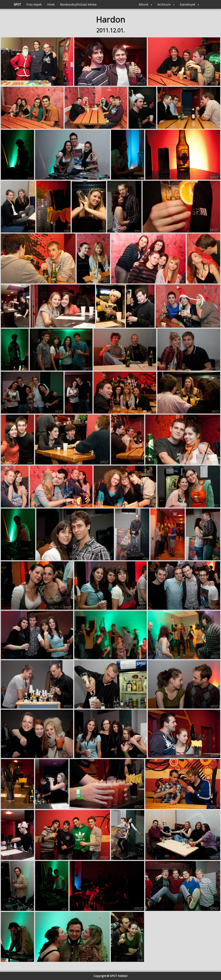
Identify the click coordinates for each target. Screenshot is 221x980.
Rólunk (145, 4)
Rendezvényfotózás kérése (78, 4)
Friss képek (34, 4)
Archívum (166, 4)
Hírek (51, 4)
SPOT (17, 4)
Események (189, 4)
